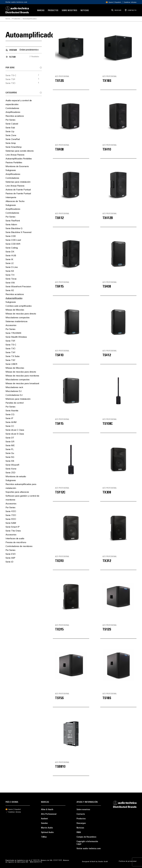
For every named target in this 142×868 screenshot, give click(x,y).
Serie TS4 (10, 79)
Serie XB (10, 461)
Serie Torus (11, 279)
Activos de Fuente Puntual (18, 190)
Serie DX (10, 252)
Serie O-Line (12, 267)
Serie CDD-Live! (13, 240)
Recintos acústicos (15, 116)
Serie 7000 (11, 515)
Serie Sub (10, 128)
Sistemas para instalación (18, 182)
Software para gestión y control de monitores (22, 498)
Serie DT (10, 438)
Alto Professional (49, 814)
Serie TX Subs (13, 356)
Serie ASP (10, 558)
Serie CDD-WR (13, 244)
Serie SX (10, 271)
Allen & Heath (47, 810)
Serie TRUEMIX (13, 333)
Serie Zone (11, 136)
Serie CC (10, 426)
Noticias (85, 11)
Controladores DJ (14, 395)
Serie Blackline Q (14, 229)
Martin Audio (47, 828)
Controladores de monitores (19, 546)
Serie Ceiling (12, 248)
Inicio (8, 19)
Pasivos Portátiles (14, 163)
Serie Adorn (11, 225)
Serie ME (10, 446)
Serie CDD (11, 236)
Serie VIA (10, 283)
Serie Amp (11, 143)
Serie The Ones (13, 531)
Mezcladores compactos (18, 318)
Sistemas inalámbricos (17, 322)
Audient (45, 819)
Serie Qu (10, 453)
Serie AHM (11, 422)
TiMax (44, 837)
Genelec (44, 823)
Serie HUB (11, 256)
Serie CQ (10, 415)
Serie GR (10, 442)
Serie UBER (11, 364)
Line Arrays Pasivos (15, 155)
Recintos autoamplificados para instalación (21, 486)
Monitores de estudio (16, 477)
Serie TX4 (10, 353)
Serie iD (9, 562)
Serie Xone (11, 469)
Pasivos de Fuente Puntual (18, 194)
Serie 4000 (11, 512)
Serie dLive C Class (15, 430)
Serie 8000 (11, 519)
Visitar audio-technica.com (16, 2)
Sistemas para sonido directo (20, 151)
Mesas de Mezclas (15, 310)
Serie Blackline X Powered (18, 232)
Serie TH (10, 275)
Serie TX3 (10, 83)
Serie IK (9, 260)
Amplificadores (13, 112)
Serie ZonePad (13, 139)
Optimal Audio (47, 832)
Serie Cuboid (12, 124)
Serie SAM (11, 523)
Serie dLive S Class (15, 434)
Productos (53, 11)
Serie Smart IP (12, 527)
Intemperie (11, 198)
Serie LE (10, 263)
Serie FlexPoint (13, 221)
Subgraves (11, 170)
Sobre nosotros (69, 11)
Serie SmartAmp (14, 147)
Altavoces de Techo (15, 201)
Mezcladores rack (14, 387)
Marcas (41, 11)
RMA (79, 832)
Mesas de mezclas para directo (21, 314)
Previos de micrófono (16, 543)
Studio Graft (103, 862)
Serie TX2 (10, 360)
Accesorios (11, 325)
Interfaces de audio (15, 539)
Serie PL (10, 450)
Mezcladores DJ (13, 391)
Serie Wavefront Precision (18, 287)
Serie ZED (10, 473)
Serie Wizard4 (12, 465)
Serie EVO (11, 554)
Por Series (10, 120)
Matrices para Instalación (18, 399)
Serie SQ (10, 457)
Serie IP (9, 418)
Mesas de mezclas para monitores (22, 376)
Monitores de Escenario (17, 167)
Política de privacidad (128, 861)
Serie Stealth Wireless (16, 337)
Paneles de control (14, 403)
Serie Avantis (12, 411)
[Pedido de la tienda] (29, 50)
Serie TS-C (11, 76)
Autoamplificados (14, 298)
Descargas (81, 823)
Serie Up (10, 132)
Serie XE (10, 291)
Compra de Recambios (86, 837)
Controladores (12, 108)
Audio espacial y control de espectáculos (19, 103)
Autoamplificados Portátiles (19, 159)
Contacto (81, 814)
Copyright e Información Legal (87, 843)
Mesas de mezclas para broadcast (22, 384)
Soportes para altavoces (17, 492)
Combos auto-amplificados (19, 306)
